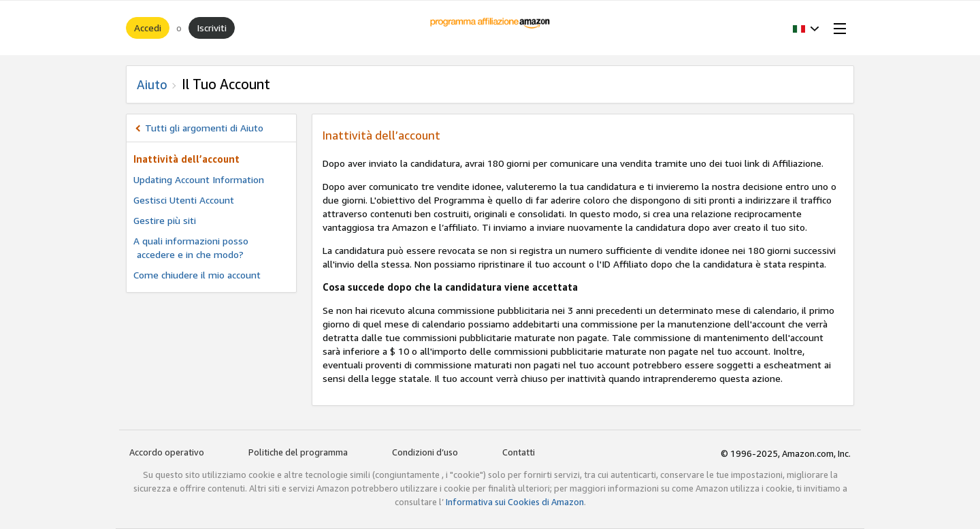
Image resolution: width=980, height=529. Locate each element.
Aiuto (152, 84)
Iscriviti (212, 28)
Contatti (519, 452)
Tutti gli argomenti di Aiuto (204, 128)
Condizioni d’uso (425, 452)
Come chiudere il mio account (197, 275)
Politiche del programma (298, 452)
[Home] (490, 28)
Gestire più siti (165, 220)
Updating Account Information (199, 179)
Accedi (148, 28)
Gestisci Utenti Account (184, 200)
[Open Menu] (837, 28)
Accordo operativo (167, 452)
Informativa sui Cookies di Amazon (515, 502)
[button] (806, 28)
